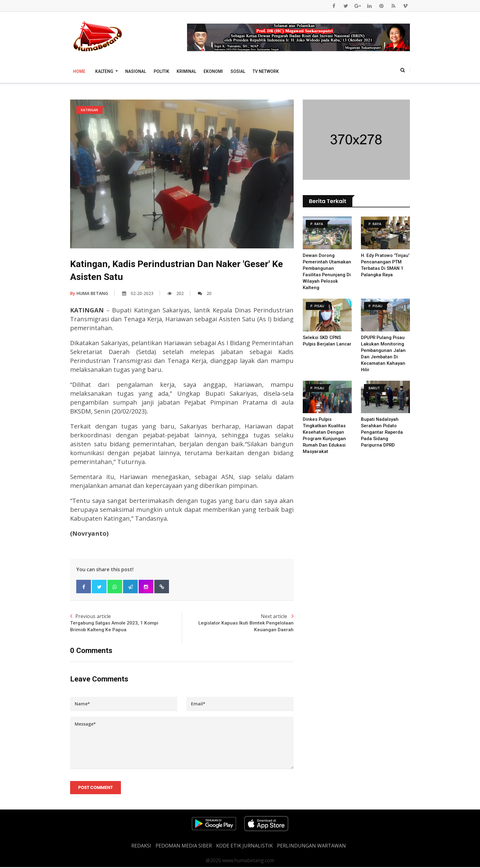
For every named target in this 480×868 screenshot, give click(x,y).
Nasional (136, 71)
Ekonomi (213, 71)
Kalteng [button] (105, 71)
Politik (161, 71)
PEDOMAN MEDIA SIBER (184, 847)
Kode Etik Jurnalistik (244, 847)
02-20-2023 (138, 293)
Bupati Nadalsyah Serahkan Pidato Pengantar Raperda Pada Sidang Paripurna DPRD (382, 432)
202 (176, 293)
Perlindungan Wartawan (311, 847)
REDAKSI (141, 847)
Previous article (126, 623)
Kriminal (186, 71)
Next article (238, 623)
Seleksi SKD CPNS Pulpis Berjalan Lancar (322, 344)
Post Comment (96, 788)
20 (205, 293)
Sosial (238, 71)
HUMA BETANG (89, 293)
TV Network (266, 71)
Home (79, 71)
